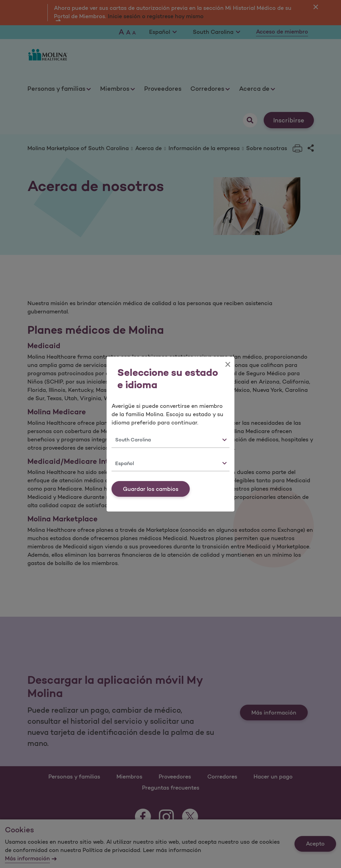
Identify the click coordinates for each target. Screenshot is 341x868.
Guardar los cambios (151, 489)
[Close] (228, 364)
